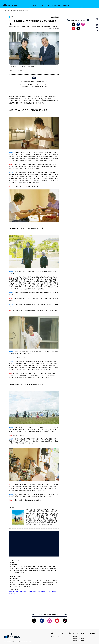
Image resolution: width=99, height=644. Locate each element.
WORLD (66, 6)
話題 (9, 11)
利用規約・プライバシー (79, 639)
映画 (11, 70)
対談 (21, 70)
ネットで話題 (56, 6)
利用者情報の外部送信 (79, 641)
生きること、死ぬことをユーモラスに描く (35, 84)
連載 (48, 6)
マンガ (41, 6)
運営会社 (75, 637)
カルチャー (16, 70)
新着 (35, 6)
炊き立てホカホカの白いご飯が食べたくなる (35, 82)
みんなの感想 (55, 18)
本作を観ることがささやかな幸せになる (35, 87)
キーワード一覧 (55, 637)
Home (5, 11)
